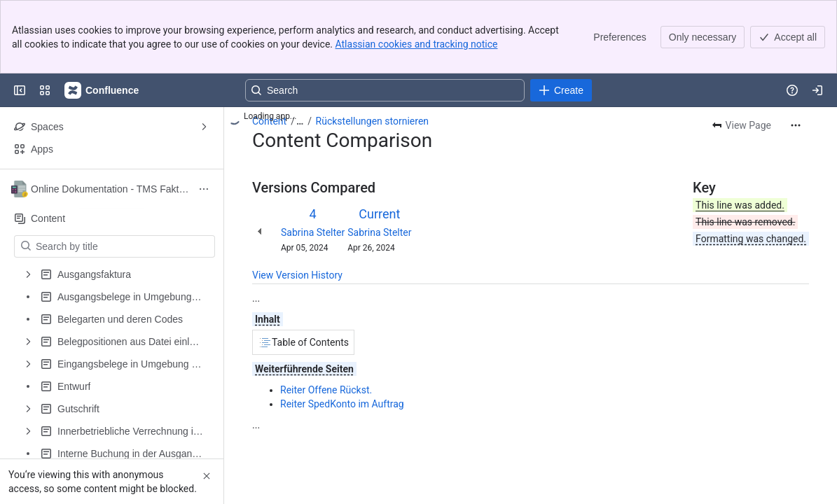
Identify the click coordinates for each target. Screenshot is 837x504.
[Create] (561, 90)
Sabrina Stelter (313, 232)
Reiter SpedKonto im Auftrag (342, 404)
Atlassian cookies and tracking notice (417, 44)
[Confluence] (102, 90)
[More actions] (796, 125)
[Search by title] (123, 246)
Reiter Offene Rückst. (326, 390)
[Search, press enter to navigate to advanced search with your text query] (385, 90)
